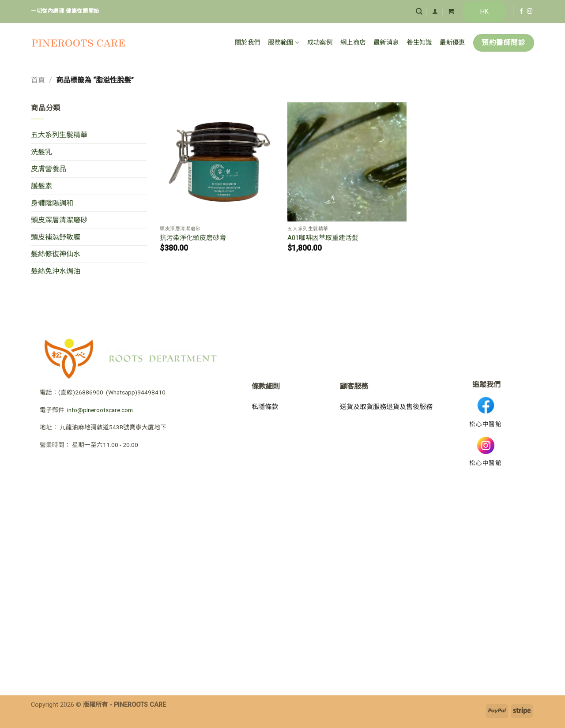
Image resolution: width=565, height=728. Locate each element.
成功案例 (320, 43)
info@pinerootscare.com (100, 410)
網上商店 (353, 43)
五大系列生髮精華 (59, 135)
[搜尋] (419, 11)
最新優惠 (452, 43)
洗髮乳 (41, 152)
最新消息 (386, 43)
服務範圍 (284, 43)
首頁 (38, 80)
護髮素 (41, 186)
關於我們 (247, 43)
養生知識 (419, 43)
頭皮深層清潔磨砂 (59, 220)
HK (484, 11)
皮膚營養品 (49, 169)
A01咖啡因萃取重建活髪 (323, 238)
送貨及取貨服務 (363, 407)
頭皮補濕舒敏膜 (56, 237)
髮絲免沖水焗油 (56, 271)
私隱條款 (265, 407)
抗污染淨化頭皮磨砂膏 (193, 238)
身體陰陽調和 (52, 203)
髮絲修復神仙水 (56, 254)
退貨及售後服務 (409, 407)
